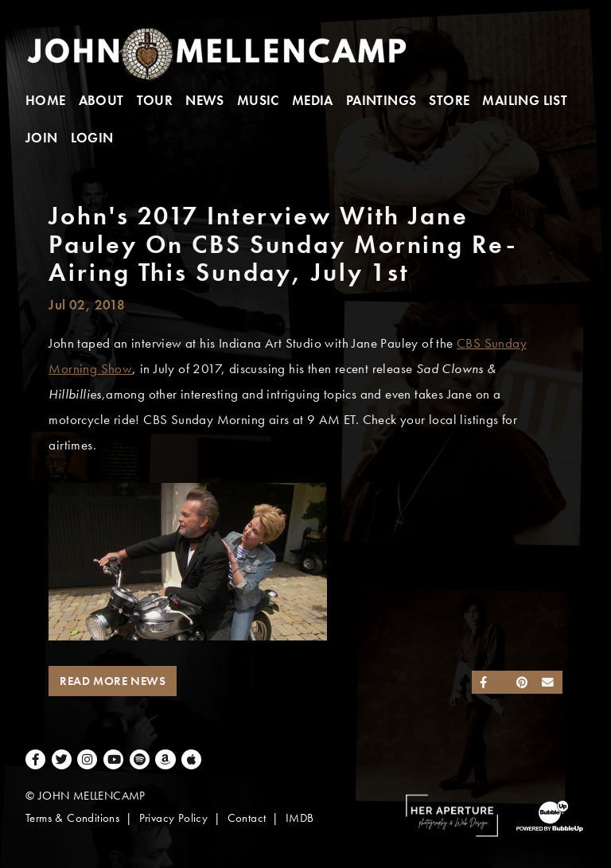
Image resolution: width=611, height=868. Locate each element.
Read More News (113, 681)
